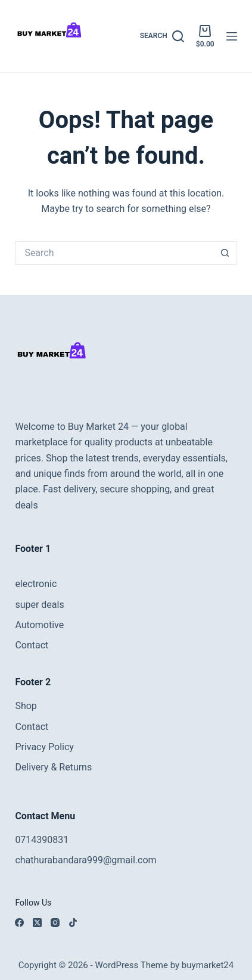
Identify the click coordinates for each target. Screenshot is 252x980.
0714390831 (42, 840)
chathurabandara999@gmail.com (85, 860)
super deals (39, 605)
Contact (32, 645)
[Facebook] (19, 923)
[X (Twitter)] (37, 923)
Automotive (39, 625)
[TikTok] (73, 923)
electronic (36, 584)
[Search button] (225, 253)
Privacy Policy (44, 747)
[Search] (162, 36)
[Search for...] (114, 253)
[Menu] (232, 36)
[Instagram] (55, 923)
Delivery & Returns (53, 767)
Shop (26, 706)
